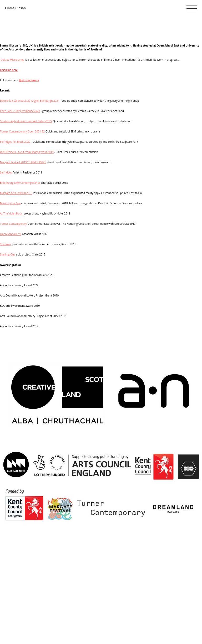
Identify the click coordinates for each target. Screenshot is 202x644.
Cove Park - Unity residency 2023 (20, 111)
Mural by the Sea (10, 203)
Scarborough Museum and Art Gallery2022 (26, 121)
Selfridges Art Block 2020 (15, 142)
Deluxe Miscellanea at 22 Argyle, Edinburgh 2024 (30, 101)
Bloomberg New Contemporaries (20, 183)
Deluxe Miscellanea (12, 60)
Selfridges (6, 172)
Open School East (11, 234)
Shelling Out (7, 254)
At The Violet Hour (12, 213)
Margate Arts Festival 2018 (16, 193)
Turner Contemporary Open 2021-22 (22, 131)
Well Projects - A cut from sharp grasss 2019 (27, 152)
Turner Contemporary (13, 224)
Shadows (6, 244)
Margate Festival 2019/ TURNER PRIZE (23, 162)
